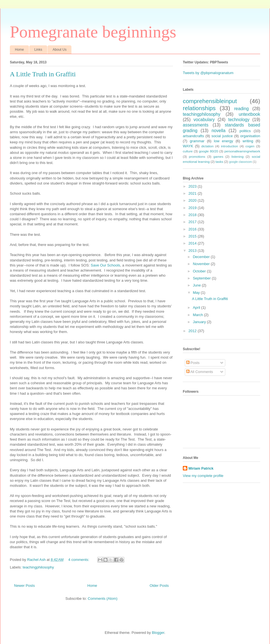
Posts (193, 363)
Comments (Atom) (103, 599)
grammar (197, 141)
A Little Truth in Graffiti (43, 74)
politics (245, 131)
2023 (193, 186)
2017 (193, 222)
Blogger (158, 633)
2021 (193, 193)
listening (238, 156)
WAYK (188, 146)
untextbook (249, 114)
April (197, 307)
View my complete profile (203, 476)
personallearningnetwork (242, 151)
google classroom (240, 162)
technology (239, 120)
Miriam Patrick (201, 468)
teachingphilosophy (38, 567)
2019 (193, 208)
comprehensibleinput (210, 101)
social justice (222, 136)
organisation (250, 136)
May (197, 293)
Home (19, 50)
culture (188, 151)
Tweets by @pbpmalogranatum (208, 73)
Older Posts (159, 586)
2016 (193, 229)
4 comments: (79, 560)
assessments (196, 125)
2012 (193, 331)
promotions (197, 156)
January (200, 322)
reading (241, 109)
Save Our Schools (106, 265)
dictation (208, 146)
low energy (224, 141)
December (202, 257)
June (197, 285)
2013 (193, 251)
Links (38, 50)
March (199, 315)
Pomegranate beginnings (93, 32)
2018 (193, 215)
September (202, 278)
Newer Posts (24, 586)
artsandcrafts (193, 136)
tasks (219, 162)
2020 (193, 200)
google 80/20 (208, 151)
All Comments (200, 372)
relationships (199, 108)
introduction (229, 146)
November (202, 264)
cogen (250, 146)
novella (218, 131)
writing (248, 141)
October (200, 271)
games (218, 156)
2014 (193, 243)
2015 (193, 236)
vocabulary (204, 120)
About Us (59, 50)
